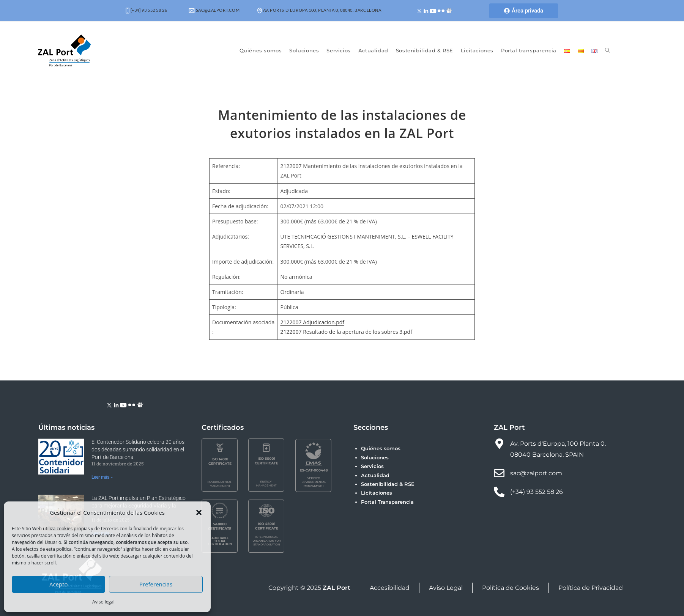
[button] (199, 512)
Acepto (59, 584)
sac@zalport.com (214, 10)
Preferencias (156, 584)
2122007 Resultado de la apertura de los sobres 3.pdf (346, 332)
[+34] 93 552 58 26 (146, 10)
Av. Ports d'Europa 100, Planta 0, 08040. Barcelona (319, 10)
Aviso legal (103, 602)
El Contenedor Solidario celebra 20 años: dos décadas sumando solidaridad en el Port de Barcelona (139, 449)
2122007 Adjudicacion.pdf (312, 322)
